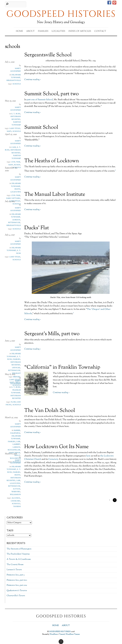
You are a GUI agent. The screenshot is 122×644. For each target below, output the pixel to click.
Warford (16, 492)
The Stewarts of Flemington (19, 549)
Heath (17, 189)
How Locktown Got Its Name (56, 447)
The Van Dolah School (50, 411)
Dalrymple (15, 433)
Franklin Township (16, 391)
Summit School (41, 127)
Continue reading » (33, 80)
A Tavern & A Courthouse (19, 559)
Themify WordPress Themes (69, 634)
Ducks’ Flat (37, 228)
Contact (100, 31)
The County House (15, 565)
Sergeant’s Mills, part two (52, 334)
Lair (18, 442)
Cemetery (53, 459)
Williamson (15, 495)
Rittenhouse (14, 223)
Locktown (15, 483)
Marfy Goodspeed (16, 70)
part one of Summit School (40, 100)
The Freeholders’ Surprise (18, 554)
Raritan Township (16, 123)
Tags (10, 531)
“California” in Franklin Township (62, 367)
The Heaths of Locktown (52, 161)
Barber (17, 430)
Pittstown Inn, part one (17, 585)
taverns (17, 506)
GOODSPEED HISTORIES (60, 632)
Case (14, 147)
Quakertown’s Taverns (17, 591)
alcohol (16, 498)
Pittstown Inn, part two (17, 580)
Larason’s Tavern (14, 570)
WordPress (54, 634)
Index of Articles (80, 31)
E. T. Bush (16, 114)
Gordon (16, 220)
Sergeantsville (14, 80)
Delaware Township (16, 76)
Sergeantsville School (48, 55)
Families (43, 31)
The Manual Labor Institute (55, 194)
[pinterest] (114, 3)
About (30, 31)
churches (15, 501)
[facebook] (109, 3)
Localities (58, 31)
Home (19, 31)
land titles (15, 257)
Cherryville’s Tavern (16, 596)
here (88, 456)
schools (17, 84)
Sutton (17, 489)
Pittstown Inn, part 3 (16, 575)
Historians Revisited (16, 118)
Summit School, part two (52, 94)
